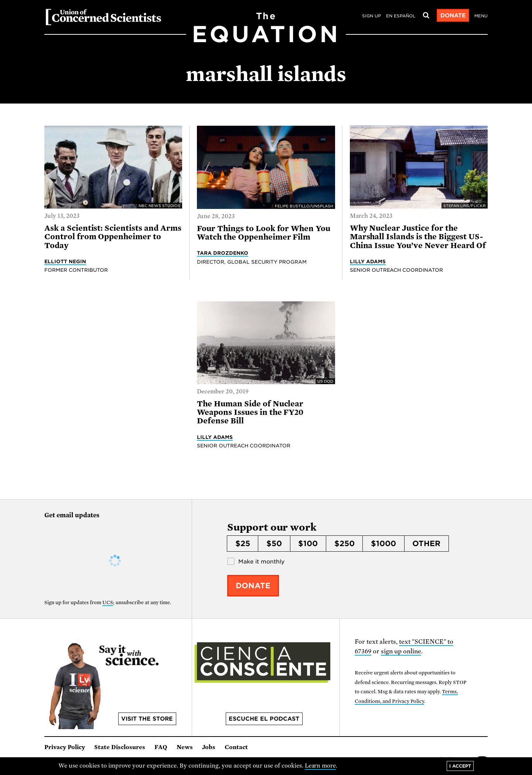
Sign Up (371, 16)
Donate (453, 16)
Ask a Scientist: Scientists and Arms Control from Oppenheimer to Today (113, 237)
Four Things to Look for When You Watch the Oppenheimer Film (264, 233)
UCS (108, 603)
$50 (274, 544)
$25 (243, 544)
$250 (345, 544)
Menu (481, 16)
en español (401, 16)
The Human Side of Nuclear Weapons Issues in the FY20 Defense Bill (250, 412)
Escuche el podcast (264, 719)
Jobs (209, 747)
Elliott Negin (65, 261)
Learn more (320, 766)
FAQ (161, 747)
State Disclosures (120, 747)
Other (426, 544)
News (185, 747)
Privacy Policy (65, 747)
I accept (460, 766)
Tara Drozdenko (223, 253)
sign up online (401, 651)
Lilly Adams (368, 261)
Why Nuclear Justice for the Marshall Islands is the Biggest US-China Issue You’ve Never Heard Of (418, 237)
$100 (308, 544)
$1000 (383, 544)
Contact (236, 747)
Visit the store (147, 719)
